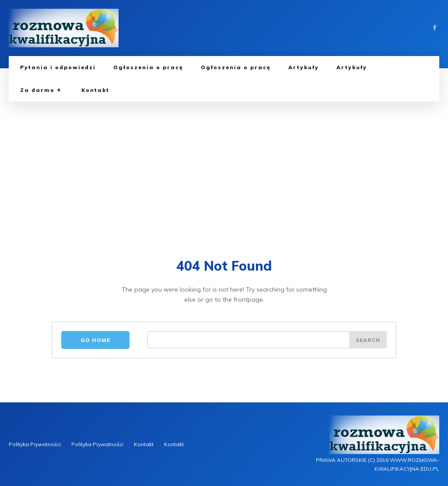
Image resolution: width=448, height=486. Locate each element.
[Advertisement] (224, 167)
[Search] (367, 341)
